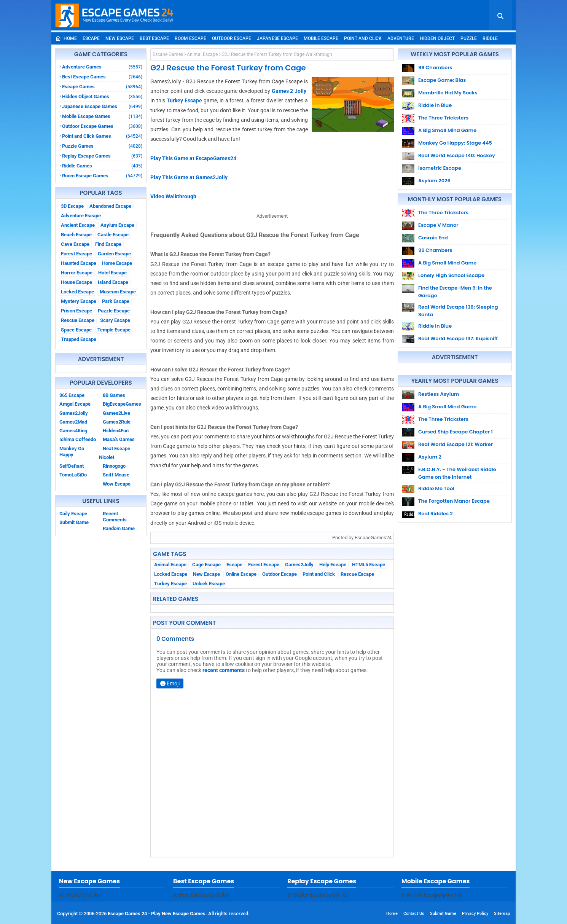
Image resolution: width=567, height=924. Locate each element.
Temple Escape (114, 330)
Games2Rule (117, 422)
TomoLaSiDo (73, 475)
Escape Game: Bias (442, 80)
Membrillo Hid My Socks (448, 93)
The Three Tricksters (443, 118)
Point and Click (363, 38)
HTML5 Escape (369, 565)
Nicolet (107, 457)
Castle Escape (113, 235)
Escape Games (102, 87)
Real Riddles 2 (436, 514)
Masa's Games (119, 439)
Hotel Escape (112, 273)
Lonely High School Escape (451, 275)
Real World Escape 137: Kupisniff (458, 339)
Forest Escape (76, 254)
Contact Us (414, 914)
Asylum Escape (117, 225)
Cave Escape (75, 244)
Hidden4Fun (116, 431)
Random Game (119, 528)
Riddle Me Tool (436, 488)
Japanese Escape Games (102, 106)
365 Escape (72, 395)
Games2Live (116, 413)
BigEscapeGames (122, 404)
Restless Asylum (439, 394)
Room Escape (190, 38)
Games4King (73, 431)
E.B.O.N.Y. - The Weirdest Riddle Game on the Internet (457, 473)
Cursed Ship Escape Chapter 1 (456, 432)
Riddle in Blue (435, 105)
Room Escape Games (102, 176)
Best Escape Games (102, 77)
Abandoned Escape (110, 206)
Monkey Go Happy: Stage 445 (455, 143)
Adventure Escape (81, 216)
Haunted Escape (79, 263)
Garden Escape (114, 254)
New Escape (120, 38)
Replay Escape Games (102, 156)
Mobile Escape (321, 38)
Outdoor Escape (232, 38)
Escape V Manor (438, 225)
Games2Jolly (74, 413)
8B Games (114, 395)
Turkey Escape (184, 100)
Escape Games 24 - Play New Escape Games (157, 914)
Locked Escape (77, 292)
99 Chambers (435, 68)
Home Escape (117, 263)
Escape (91, 38)
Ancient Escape (78, 225)
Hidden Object (437, 38)
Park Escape (116, 301)
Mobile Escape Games (102, 116)
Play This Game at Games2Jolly (189, 177)
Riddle (490, 38)
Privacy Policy (475, 914)
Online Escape (241, 574)
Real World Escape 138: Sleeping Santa (458, 311)
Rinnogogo (114, 466)
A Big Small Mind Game (447, 130)
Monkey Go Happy (72, 452)
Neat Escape (116, 448)
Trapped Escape (79, 339)
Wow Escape (117, 484)
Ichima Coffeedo (78, 439)
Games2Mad (73, 422)
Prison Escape (76, 311)
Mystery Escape (79, 301)
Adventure (401, 38)
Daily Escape (73, 514)
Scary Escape (115, 320)
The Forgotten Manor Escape (454, 501)
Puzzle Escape (114, 311)
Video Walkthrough (173, 196)
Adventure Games (102, 67)
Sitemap (502, 914)
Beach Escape (76, 235)
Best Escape (154, 38)
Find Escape (108, 244)
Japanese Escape (277, 38)
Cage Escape (206, 565)
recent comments (224, 670)
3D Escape (72, 206)
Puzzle (469, 38)
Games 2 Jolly (289, 91)
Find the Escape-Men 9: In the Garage (455, 292)
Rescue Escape (78, 320)
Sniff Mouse (116, 475)
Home (66, 38)
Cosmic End (433, 238)
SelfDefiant (72, 466)
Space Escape (76, 330)
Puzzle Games (102, 146)
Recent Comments (115, 517)
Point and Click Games (102, 136)
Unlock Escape (209, 584)
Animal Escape (202, 54)
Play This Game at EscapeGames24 (193, 158)
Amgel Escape (75, 404)
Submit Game (74, 522)
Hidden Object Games (102, 96)
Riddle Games (102, 166)
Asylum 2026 (434, 181)
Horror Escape (77, 273)
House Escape (76, 282)
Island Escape (113, 282)
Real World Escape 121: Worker (456, 444)
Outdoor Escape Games (102, 126)
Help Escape (333, 565)
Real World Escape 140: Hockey (457, 155)
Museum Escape (118, 292)
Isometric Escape (440, 168)
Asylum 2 (430, 457)
